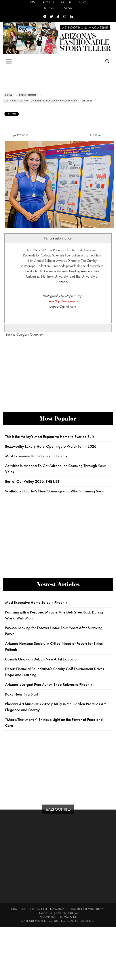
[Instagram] (65, 17)
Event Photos (28, 95)
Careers (61, 913)
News (83, 2)
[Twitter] (51, 17)
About (25, 909)
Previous (23, 135)
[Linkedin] (71, 17)
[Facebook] (45, 17)
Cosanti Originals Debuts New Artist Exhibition (42, 659)
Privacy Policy (94, 909)
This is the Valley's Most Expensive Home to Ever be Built (50, 437)
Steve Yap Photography (62, 301)
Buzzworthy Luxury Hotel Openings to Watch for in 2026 (51, 446)
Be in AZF (50, 8)
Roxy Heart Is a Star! (22, 694)
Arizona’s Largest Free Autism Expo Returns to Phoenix (49, 685)
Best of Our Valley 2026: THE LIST (32, 481)
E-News (67, 8)
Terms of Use (45, 913)
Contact (67, 2)
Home (33, 2)
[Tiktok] (58, 17)
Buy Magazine (59, 909)
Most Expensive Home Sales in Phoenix (36, 456)
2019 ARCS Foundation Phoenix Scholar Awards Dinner (41, 101)
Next (93, 135)
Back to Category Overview (25, 334)
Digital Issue (40, 909)
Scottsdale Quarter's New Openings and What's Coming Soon (55, 491)
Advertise (49, 2)
